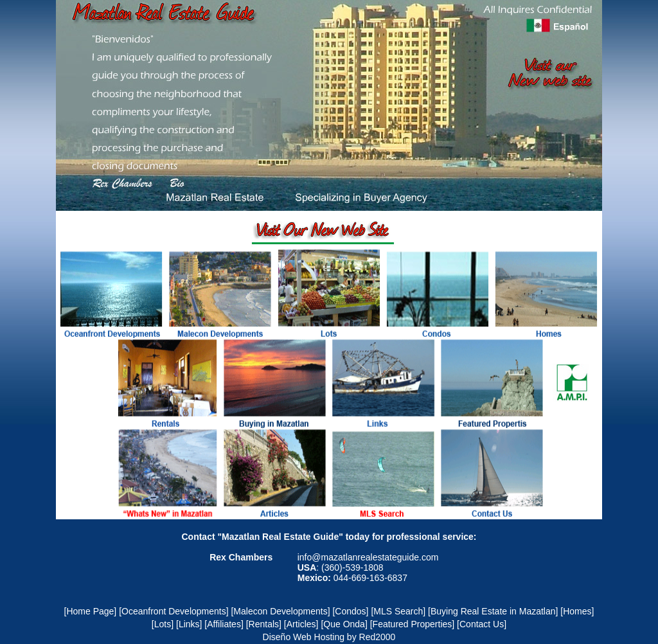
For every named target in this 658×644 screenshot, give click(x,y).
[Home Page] (91, 611)
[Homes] (577, 611)
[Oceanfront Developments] (173, 611)
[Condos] (350, 611)
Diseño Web (287, 637)
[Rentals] (264, 624)
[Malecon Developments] (280, 611)
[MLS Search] (398, 611)
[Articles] (301, 624)
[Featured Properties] (413, 624)
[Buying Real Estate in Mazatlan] (493, 611)
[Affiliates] (224, 624)
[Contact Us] (482, 624)
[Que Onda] (344, 624)
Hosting (329, 637)
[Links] (189, 624)
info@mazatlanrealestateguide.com (368, 557)
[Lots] (163, 624)
